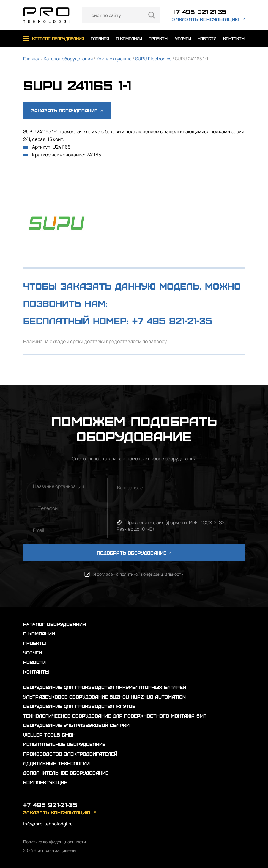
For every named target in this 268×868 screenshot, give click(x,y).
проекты (158, 39)
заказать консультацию (206, 19)
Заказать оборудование (67, 110)
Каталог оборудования (68, 59)
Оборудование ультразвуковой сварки (76, 725)
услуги (183, 39)
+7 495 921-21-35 (199, 11)
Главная (32, 59)
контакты (234, 39)
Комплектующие (114, 59)
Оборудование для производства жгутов (79, 706)
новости (207, 39)
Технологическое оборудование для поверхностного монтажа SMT (115, 716)
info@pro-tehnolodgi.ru (48, 824)
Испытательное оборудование (64, 744)
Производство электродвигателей (70, 754)
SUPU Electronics (154, 59)
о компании (129, 39)
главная (100, 39)
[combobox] (30, 508)
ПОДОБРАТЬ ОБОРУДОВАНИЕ (134, 553)
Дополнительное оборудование (66, 773)
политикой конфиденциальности (152, 574)
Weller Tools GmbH (49, 735)
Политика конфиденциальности (55, 842)
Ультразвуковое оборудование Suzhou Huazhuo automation (104, 697)
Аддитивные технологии (56, 763)
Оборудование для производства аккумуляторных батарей (105, 687)
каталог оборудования (58, 39)
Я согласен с (138, 574)
